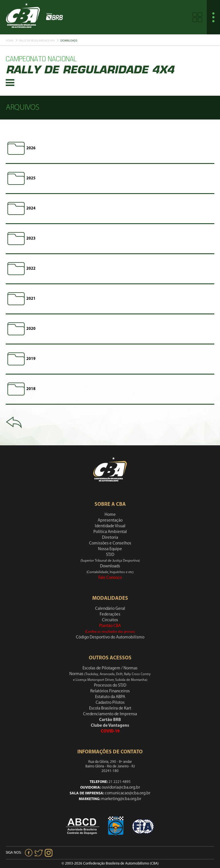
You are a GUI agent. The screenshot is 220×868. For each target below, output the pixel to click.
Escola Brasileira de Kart (110, 709)
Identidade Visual (110, 526)
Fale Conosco (110, 578)
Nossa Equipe (110, 549)
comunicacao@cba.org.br (128, 793)
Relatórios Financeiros (110, 691)
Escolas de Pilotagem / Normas (110, 668)
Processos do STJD (110, 686)
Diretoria (110, 538)
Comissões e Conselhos (110, 543)
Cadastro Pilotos (110, 703)
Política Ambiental (110, 532)
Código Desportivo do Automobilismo (110, 637)
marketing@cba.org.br (121, 799)
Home (10, 41)
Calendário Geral (110, 609)
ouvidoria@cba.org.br (121, 788)
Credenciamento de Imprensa (110, 714)
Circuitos (110, 620)
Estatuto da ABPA (110, 697)
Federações (110, 615)
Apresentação (110, 521)
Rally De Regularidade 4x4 (37, 41)
